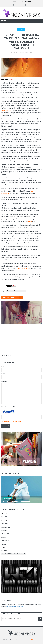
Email (3, 374)
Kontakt (29, 1)
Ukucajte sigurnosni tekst (9, 407)
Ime (3, 366)
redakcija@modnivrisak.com (15, 607)
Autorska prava (36, 640)
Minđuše (10, 291)
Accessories (21, 29)
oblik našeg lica (23, 268)
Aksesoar (22, 291)
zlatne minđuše (6, 110)
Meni (5, 21)
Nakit (16, 291)
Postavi (6, 426)
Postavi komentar (13, 298)
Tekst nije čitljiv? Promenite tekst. (11, 422)
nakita (30, 221)
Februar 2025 (5, 520)
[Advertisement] (21, 338)
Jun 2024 (4, 547)
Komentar (4, 381)
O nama (14, 1)
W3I (31, 640)
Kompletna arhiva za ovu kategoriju (14, 554)
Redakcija (21, 1)
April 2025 (4, 514)
